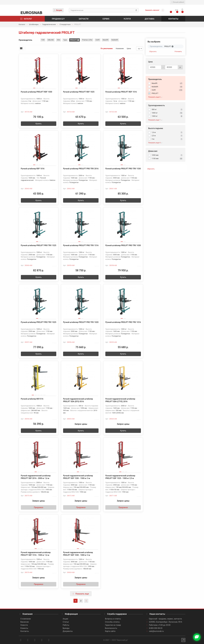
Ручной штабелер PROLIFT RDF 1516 (121, 92)
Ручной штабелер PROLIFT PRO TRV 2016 (81, 169)
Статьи (66, 622)
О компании (26, 619)
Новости (24, 625)
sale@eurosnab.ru (156, 631)
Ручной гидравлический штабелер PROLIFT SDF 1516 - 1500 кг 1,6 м (36, 554)
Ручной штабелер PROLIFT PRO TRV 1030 (123, 245)
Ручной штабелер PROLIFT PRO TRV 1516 (81, 245)
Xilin (59, 40)
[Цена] (155, 67)
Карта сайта (110, 631)
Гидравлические (49, 24)
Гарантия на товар (113, 625)
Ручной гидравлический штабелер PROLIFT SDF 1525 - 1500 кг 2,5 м (120, 477)
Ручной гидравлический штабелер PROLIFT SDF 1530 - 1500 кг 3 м (78, 477)
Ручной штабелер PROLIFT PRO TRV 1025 (39, 322)
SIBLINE (51, 40)
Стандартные (65, 24)
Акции (58, 10)
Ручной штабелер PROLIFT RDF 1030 (37, 92)
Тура (65, 40)
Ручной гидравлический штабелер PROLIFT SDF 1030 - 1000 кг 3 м (78, 554)
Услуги (127, 19)
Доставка (149, 19)
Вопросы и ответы (113, 619)
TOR (43, 40)
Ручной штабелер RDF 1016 (33, 169)
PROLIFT (73, 40)
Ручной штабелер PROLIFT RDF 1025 (79, 92)
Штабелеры (34, 24)
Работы (66, 625)
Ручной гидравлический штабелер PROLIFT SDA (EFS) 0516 (78, 400)
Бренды (66, 628)
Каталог (28, 19)
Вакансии (25, 622)
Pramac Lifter (87, 40)
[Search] (104, 10)
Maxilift (106, 40)
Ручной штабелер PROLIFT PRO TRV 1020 (81, 322)
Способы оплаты (112, 622)
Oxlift (98, 40)
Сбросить (153, 51)
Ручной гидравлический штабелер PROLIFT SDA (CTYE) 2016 (120, 400)
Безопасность (111, 628)
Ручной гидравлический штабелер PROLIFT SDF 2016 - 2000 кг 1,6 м (36, 477)
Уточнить (178, 51)
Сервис (106, 19)
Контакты (173, 19)
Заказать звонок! (152, 10)
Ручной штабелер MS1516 (32, 399)
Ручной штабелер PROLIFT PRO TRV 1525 (39, 245)
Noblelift (115, 40)
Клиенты (24, 628)
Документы (68, 631)
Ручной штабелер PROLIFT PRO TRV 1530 (123, 169)
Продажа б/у (58, 19)
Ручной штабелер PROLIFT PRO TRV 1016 (123, 322)
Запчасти (84, 19)
